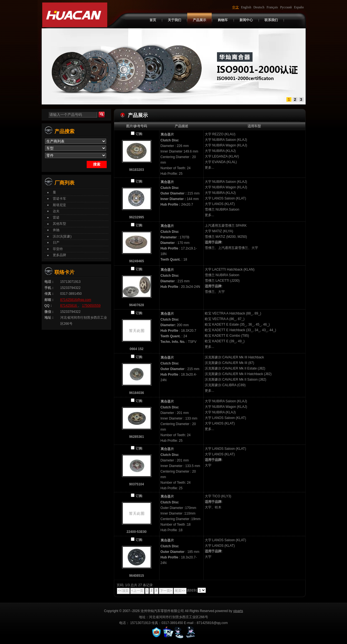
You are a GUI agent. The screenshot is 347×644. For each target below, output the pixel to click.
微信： (49, 312)
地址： (49, 318)
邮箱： (49, 300)
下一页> (166, 591)
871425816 (69, 306)
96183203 (137, 170)
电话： (49, 282)
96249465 (137, 261)
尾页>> (180, 591)
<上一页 (137, 591)
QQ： (49, 306)
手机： (49, 288)
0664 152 (136, 349)
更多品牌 (59, 255)
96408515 (137, 576)
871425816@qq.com (76, 300)
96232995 (137, 217)
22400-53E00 (136, 532)
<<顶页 (123, 591)
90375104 (137, 484)
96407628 (137, 305)
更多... (209, 168)
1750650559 (91, 306)
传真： (49, 294)
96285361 (137, 437)
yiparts (238, 611)
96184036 (137, 393)
